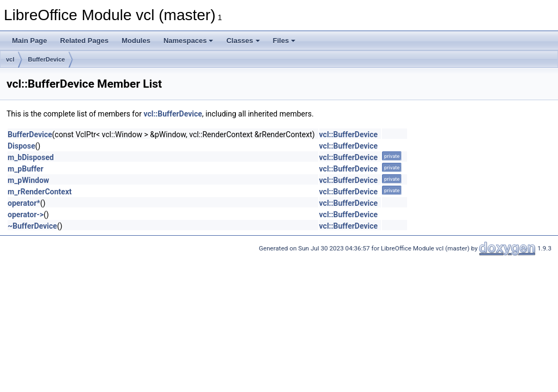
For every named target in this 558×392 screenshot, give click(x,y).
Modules (136, 41)
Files (284, 41)
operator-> (26, 215)
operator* (24, 203)
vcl (10, 59)
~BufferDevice (32, 226)
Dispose (22, 146)
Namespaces (189, 41)
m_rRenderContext (40, 192)
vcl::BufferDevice (172, 114)
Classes (243, 41)
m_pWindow (28, 180)
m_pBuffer (26, 169)
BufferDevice (46, 59)
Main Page (29, 41)
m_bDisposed (31, 157)
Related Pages (84, 41)
